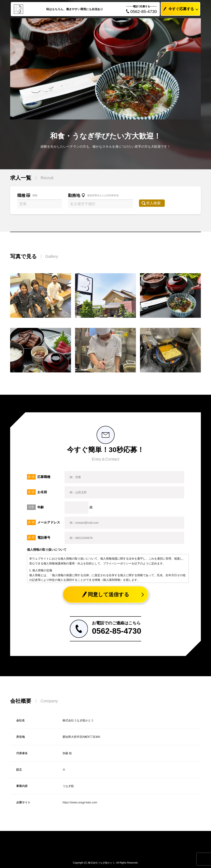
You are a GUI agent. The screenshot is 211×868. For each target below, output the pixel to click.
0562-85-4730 (142, 11)
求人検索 (156, 203)
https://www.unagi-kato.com (80, 802)
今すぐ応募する (178, 9)
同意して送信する (106, 594)
